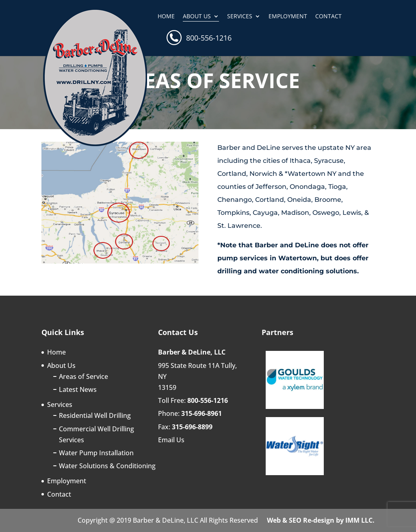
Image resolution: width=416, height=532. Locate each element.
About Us (197, 17)
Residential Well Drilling (95, 415)
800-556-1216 (209, 39)
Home (166, 17)
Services (240, 17)
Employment (288, 17)
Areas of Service (83, 376)
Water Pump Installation (96, 453)
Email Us (171, 440)
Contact (328, 17)
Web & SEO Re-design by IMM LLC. (321, 520)
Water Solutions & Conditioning (107, 466)
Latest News (78, 389)
